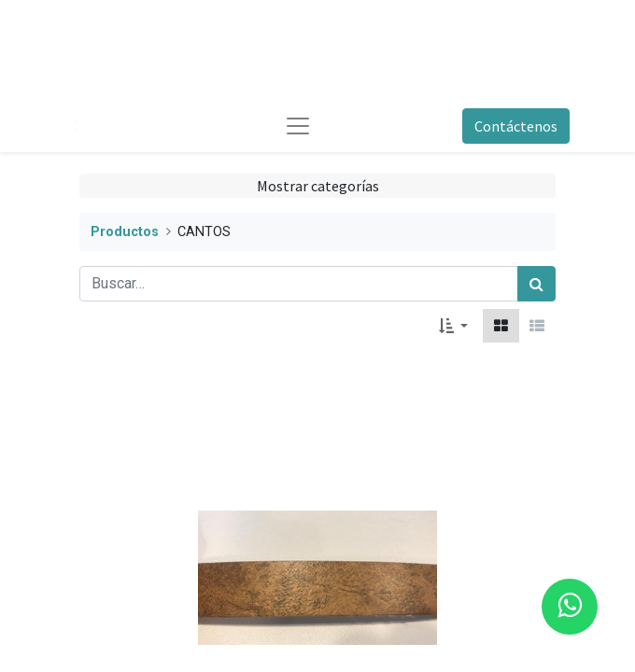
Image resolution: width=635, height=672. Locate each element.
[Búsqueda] (536, 284)
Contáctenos (516, 126)
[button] (453, 326)
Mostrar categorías (318, 186)
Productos (125, 232)
